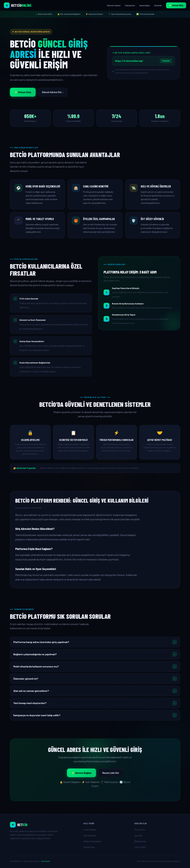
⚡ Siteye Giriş (23, 92)
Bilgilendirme (140, 841)
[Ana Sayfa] (44, 825)
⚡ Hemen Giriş (176, 5)
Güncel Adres (114, 5)
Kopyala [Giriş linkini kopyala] (166, 61)
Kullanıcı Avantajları (92, 841)
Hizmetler (130, 5)
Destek (158, 5)
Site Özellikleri (90, 836)
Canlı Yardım (140, 847)
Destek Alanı (89, 847)
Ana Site (138, 836)
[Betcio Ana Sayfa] (18, 5)
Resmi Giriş (140, 830)
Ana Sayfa (46, 861)
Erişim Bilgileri (90, 830)
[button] (95, 642)
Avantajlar (145, 5)
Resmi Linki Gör (111, 773)
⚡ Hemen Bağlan (82, 773)
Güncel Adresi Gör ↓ (53, 92)
